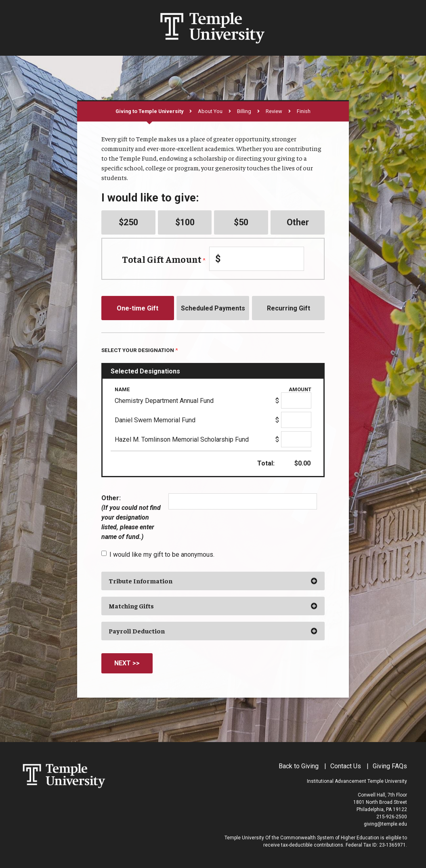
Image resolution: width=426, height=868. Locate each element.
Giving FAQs (390, 766)
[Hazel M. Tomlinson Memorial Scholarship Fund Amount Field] (296, 439)
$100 (185, 222)
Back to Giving (299, 766)
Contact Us (346, 766)
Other (298, 222)
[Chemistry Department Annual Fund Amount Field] (296, 400)
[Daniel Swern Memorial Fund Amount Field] (296, 420)
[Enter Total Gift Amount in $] (257, 259)
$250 (128, 222)
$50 (241, 222)
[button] (213, 581)
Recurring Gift (289, 308)
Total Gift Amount (164, 259)
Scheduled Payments (213, 308)
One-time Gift (137, 308)
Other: (131, 517)
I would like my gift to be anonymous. (162, 555)
